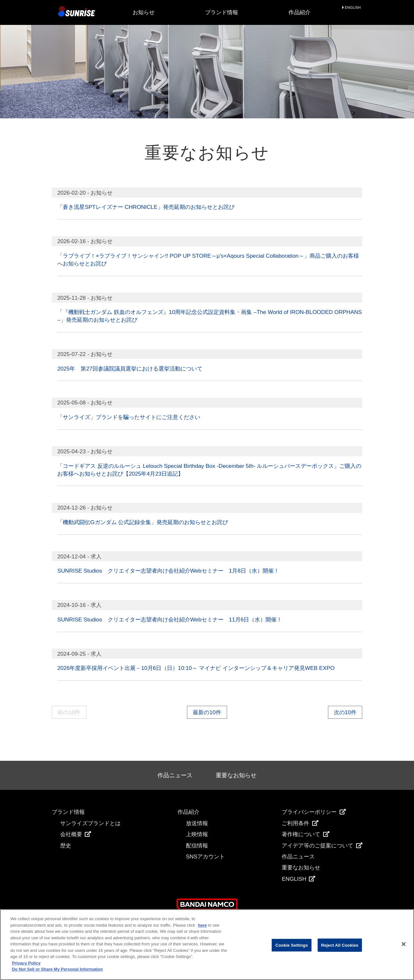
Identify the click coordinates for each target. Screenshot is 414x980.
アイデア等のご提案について (322, 845)
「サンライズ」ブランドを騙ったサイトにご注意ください (129, 417)
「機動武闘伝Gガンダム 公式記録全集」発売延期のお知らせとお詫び (143, 522)
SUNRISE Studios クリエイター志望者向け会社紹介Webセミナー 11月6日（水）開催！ (170, 619)
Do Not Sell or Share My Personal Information (57, 969)
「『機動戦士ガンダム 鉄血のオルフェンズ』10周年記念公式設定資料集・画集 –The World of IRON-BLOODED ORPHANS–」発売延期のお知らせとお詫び (210, 316)
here (202, 925)
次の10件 (345, 712)
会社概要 (76, 834)
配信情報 (197, 845)
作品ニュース (175, 775)
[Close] (404, 944)
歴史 (66, 845)
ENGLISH (353, 8)
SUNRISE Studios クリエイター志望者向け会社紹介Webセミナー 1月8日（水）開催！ (168, 571)
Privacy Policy (26, 963)
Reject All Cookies (340, 945)
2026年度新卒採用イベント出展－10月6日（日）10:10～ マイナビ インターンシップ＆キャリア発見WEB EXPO (196, 668)
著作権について (305, 834)
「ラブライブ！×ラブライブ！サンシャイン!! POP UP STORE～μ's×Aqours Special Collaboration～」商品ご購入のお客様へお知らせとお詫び (208, 260)
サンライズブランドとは (90, 823)
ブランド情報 (222, 12)
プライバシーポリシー (314, 812)
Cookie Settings (292, 945)
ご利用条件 (300, 823)
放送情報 (197, 823)
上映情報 (197, 834)
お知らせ (144, 12)
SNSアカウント (205, 856)
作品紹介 (300, 12)
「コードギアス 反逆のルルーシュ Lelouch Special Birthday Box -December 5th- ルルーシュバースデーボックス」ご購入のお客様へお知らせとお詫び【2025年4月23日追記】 (209, 470)
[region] (207, 945)
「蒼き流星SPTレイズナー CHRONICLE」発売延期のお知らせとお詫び (146, 207)
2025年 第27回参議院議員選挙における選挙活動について (130, 369)
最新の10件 (207, 712)
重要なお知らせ (236, 775)
